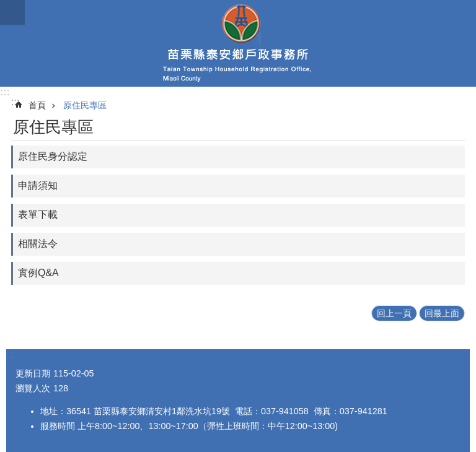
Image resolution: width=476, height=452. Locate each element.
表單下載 (38, 215)
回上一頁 (394, 313)
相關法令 (38, 244)
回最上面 (442, 313)
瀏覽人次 (33, 388)
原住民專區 (85, 105)
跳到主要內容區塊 (7, 7)
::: (5, 92)
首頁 (37, 105)
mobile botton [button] (12, 12)
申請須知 (38, 185)
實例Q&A (38, 273)
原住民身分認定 (53, 156)
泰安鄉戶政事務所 (238, 43)
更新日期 (33, 373)
